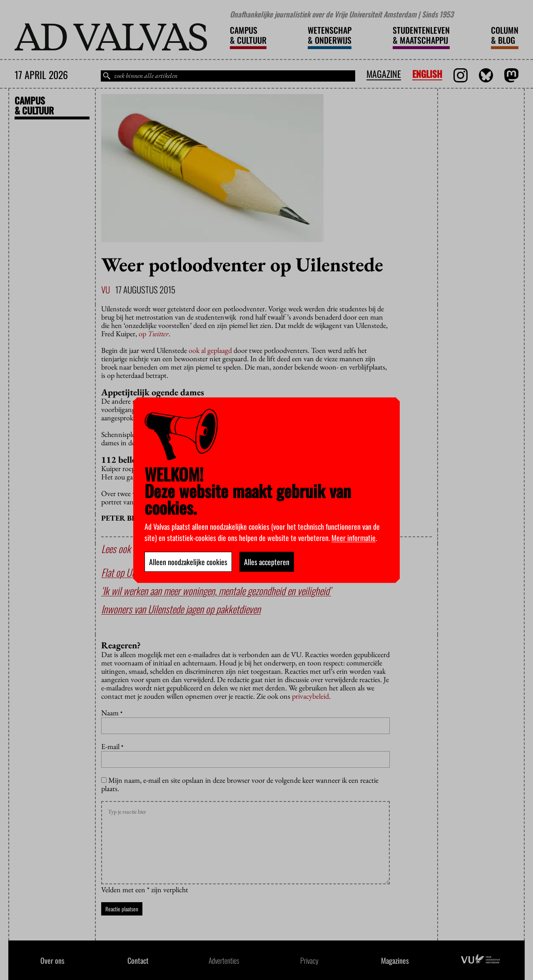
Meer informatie (354, 538)
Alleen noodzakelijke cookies (188, 562)
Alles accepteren (267, 562)
